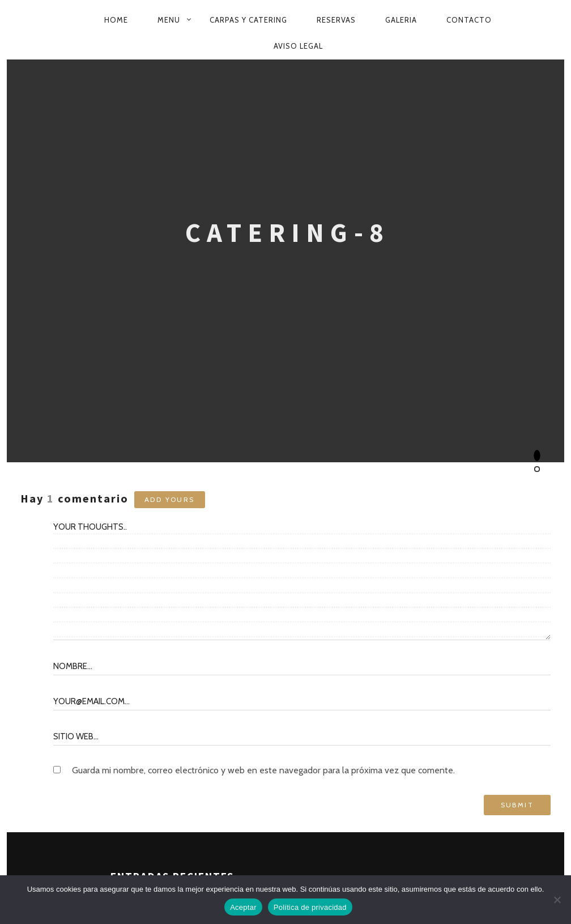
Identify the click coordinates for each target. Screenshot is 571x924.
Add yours (170, 499)
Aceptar (243, 907)
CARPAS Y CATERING (248, 20)
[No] (557, 900)
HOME (116, 20)
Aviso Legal (298, 46)
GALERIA (401, 20)
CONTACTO (469, 20)
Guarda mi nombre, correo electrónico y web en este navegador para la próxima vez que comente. (263, 770)
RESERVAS (336, 20)
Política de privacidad (310, 907)
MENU (169, 20)
